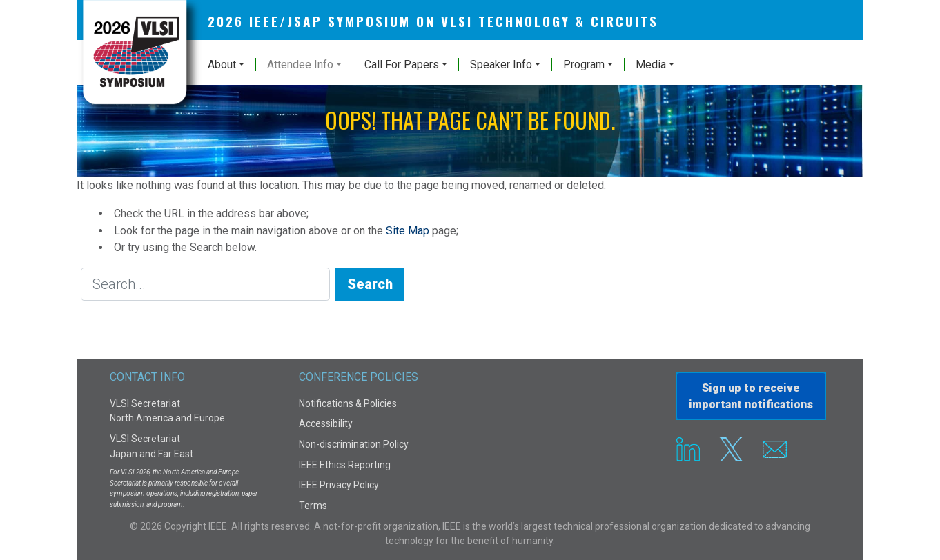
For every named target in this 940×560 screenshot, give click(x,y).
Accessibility (326, 423)
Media (651, 64)
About (222, 64)
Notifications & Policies (348, 403)
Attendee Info (300, 64)
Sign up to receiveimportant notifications (751, 396)
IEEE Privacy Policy (339, 485)
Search (370, 284)
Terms (313, 506)
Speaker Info (501, 64)
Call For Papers (402, 64)
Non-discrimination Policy (354, 444)
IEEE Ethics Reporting (345, 465)
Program (584, 64)
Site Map (408, 231)
